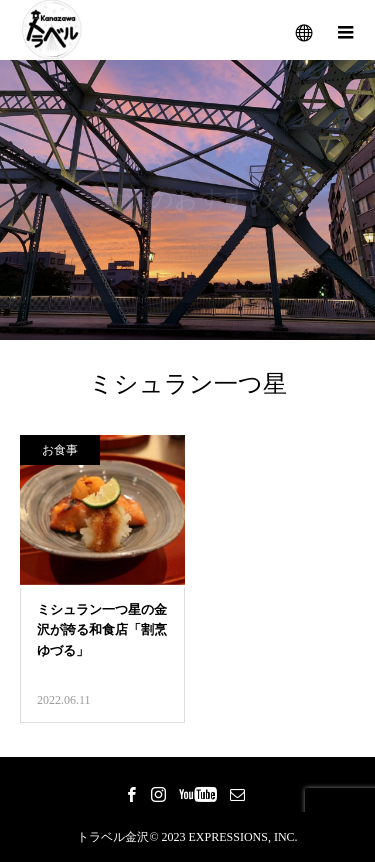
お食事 (60, 450)
